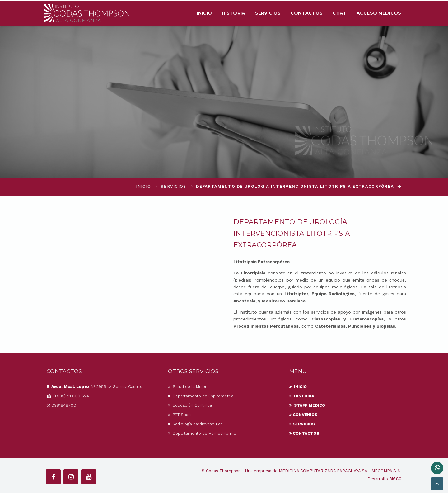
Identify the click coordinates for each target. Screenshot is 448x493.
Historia (233, 13)
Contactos (307, 13)
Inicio (204, 13)
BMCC (395, 479)
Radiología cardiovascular (195, 424)
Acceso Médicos (379, 13)
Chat (340, 13)
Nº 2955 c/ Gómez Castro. (94, 387)
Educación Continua (190, 405)
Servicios (268, 13)
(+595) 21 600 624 (68, 396)
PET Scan (179, 415)
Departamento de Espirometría (201, 396)
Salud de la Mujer (187, 387)
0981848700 (61, 405)
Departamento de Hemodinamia (202, 433)
